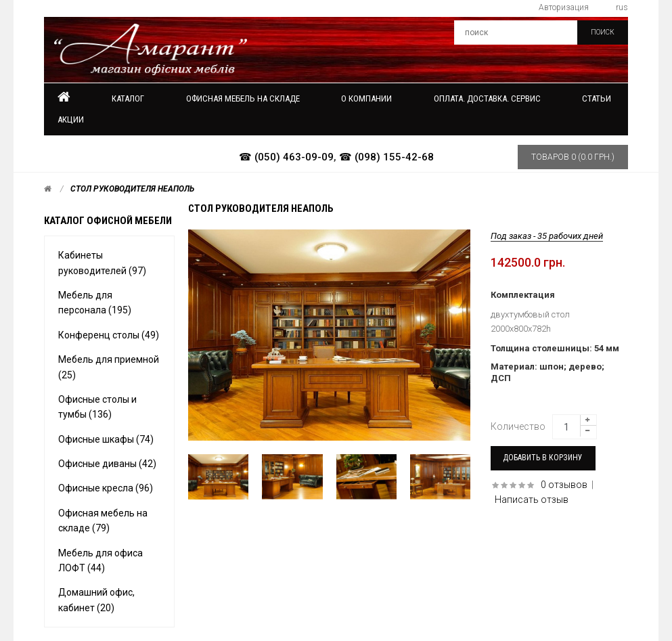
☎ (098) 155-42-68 (386, 157)
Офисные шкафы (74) (106, 439)
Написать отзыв (532, 500)
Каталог (128, 98)
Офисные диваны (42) (107, 464)
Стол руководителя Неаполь (132, 189)
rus (622, 7)
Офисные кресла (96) (106, 488)
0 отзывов (564, 485)
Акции (71, 119)
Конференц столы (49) (109, 335)
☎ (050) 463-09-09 (286, 157)
